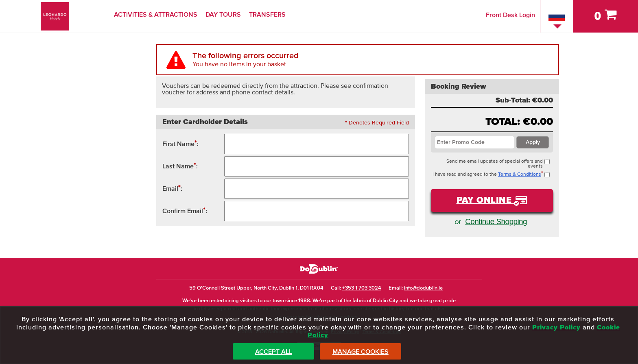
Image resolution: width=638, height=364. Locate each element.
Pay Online (485, 201)
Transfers (267, 15)
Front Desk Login (510, 15)
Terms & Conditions (520, 174)
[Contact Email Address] (317, 189)
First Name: (180, 143)
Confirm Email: (185, 210)
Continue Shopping (496, 221)
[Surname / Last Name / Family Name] (317, 166)
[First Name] (317, 144)
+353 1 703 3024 (362, 288)
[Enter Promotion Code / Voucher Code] (475, 142)
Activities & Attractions (156, 15)
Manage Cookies (361, 352)
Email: (172, 188)
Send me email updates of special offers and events (498, 164)
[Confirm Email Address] (317, 211)
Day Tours (223, 15)
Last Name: (180, 166)
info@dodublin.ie (423, 288)
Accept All (274, 352)
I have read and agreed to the (491, 174)
